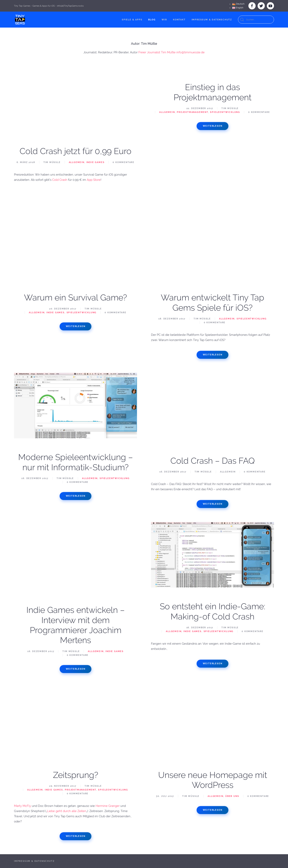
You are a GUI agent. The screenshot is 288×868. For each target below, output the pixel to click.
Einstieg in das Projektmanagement (212, 92)
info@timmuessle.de (190, 52)
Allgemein (77, 162)
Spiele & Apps (132, 20)
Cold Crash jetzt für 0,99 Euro (75, 151)
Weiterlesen (213, 126)
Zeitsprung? (76, 775)
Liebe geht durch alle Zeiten (67, 811)
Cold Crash (60, 180)
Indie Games (95, 162)
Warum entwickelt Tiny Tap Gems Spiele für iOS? (212, 303)
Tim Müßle (52, 162)
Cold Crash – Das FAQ (213, 461)
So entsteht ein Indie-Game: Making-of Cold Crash (212, 611)
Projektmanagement (192, 112)
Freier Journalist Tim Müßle (157, 52)
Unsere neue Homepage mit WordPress (213, 780)
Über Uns (232, 796)
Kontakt (179, 20)
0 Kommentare (123, 162)
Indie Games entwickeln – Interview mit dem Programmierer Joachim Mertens (75, 625)
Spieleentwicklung (225, 112)
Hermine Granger (108, 806)
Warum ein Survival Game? (75, 298)
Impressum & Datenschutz (212, 20)
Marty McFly (22, 806)
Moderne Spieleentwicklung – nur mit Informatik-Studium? (75, 462)
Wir (164, 20)
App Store (94, 180)
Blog (152, 20)
